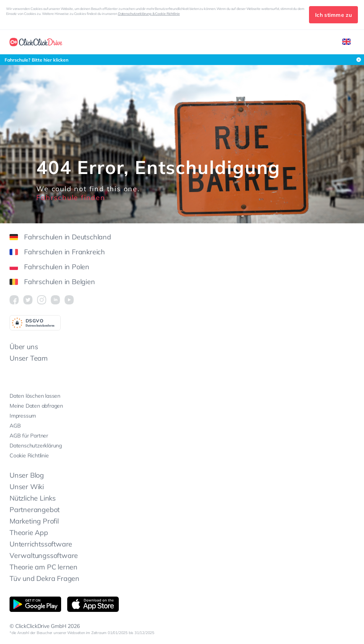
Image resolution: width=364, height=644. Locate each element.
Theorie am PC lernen (44, 567)
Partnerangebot (35, 510)
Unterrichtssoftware (41, 544)
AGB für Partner (29, 436)
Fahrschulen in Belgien (52, 282)
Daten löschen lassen (35, 396)
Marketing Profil (34, 521)
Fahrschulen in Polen (49, 267)
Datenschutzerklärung (36, 446)
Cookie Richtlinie (29, 455)
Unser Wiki (27, 487)
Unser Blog (27, 475)
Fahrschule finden (71, 198)
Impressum (23, 416)
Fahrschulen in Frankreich (57, 252)
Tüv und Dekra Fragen (44, 578)
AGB (15, 426)
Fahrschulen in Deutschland (60, 237)
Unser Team (29, 358)
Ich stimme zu (333, 15)
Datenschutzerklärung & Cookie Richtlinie (149, 14)
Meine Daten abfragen (36, 406)
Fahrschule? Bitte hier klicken (36, 60)
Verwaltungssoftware (44, 555)
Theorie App (29, 533)
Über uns (24, 347)
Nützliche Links (33, 498)
